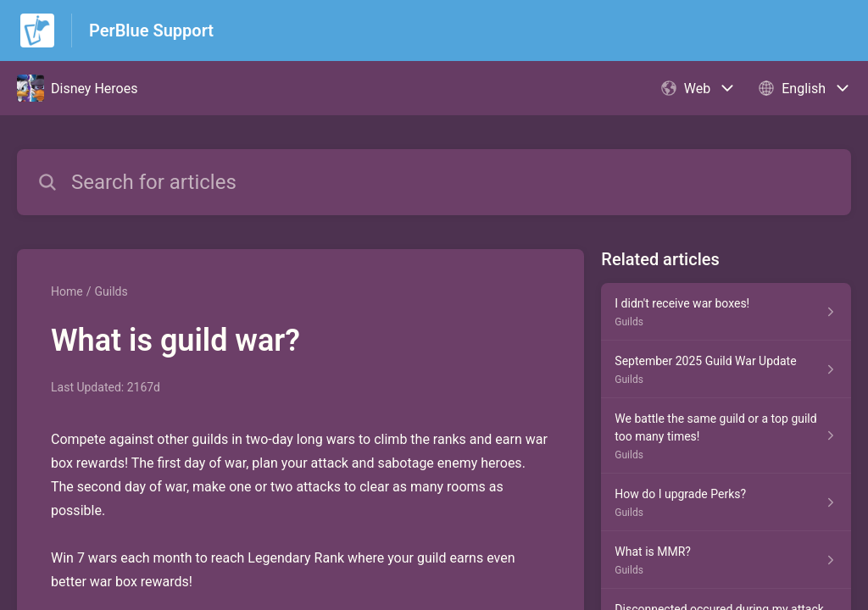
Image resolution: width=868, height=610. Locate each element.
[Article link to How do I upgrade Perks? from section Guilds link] (726, 502)
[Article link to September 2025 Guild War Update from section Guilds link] (726, 369)
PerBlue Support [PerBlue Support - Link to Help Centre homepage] (151, 30)
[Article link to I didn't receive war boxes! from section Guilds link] (726, 312)
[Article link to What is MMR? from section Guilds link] (726, 560)
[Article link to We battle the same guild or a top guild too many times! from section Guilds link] (726, 436)
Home (67, 291)
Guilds (111, 291)
